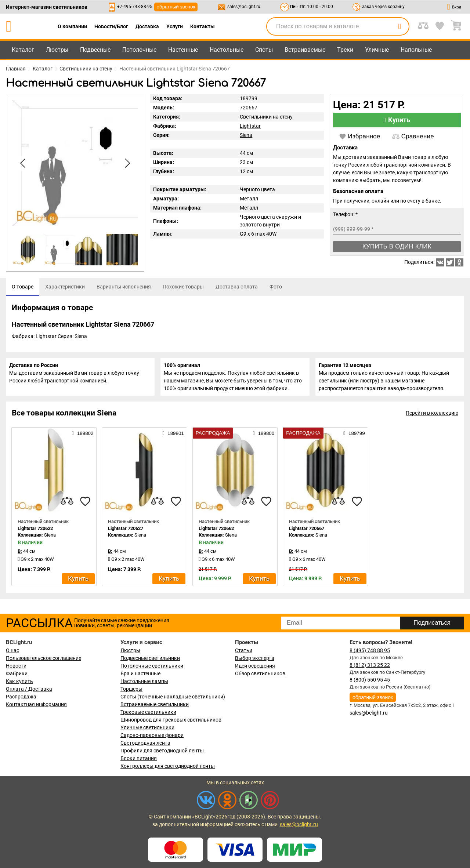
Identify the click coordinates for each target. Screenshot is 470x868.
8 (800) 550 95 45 (370, 680)
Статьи (244, 650)
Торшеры (131, 689)
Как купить (19, 681)
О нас (12, 650)
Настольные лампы (144, 681)
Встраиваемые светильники (155, 704)
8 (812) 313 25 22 (370, 665)
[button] (126, 163)
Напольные (416, 50)
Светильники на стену (266, 117)
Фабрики (17, 673)
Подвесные (95, 50)
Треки (345, 50)
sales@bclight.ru (244, 7)
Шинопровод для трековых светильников (171, 720)
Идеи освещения (255, 666)
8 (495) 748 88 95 (370, 650)
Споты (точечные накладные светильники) (173, 697)
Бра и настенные (140, 673)
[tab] (23, 287)
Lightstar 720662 (216, 533)
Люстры (57, 50)
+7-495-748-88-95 (135, 7)
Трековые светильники (148, 712)
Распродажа (21, 697)
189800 (264, 438)
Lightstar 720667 (307, 533)
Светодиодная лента (145, 743)
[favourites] (85, 506)
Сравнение (413, 137)
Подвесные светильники (150, 658)
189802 (83, 438)
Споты (264, 50)
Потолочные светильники (152, 666)
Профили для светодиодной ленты (162, 751)
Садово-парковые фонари (152, 735)
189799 (354, 438)
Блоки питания (139, 758)
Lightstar (250, 126)
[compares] (67, 506)
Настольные (227, 50)
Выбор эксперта (255, 658)
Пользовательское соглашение (44, 658)
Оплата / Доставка (29, 689)
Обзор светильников (260, 673)
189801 (173, 438)
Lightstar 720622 (35, 533)
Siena (246, 135)
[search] (399, 26)
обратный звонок (176, 7)
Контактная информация (36, 704)
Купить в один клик (397, 246)
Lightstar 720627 (126, 533)
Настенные (183, 50)
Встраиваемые (305, 50)
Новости (16, 666)
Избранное (360, 137)
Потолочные (139, 50)
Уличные (377, 50)
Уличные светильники (147, 727)
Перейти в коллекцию (432, 418)
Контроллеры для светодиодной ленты (168, 766)
